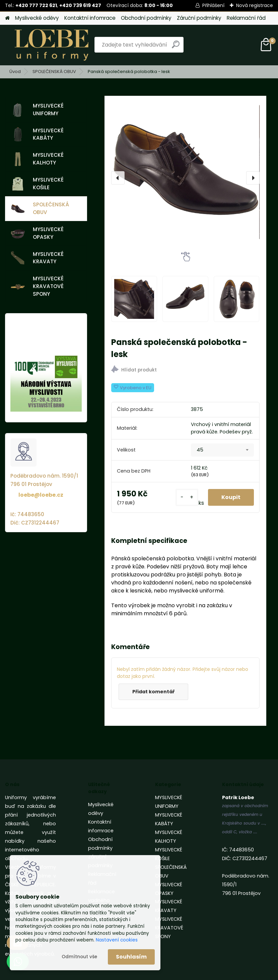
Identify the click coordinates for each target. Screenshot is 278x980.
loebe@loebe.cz (41, 495)
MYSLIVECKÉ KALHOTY (37, 159)
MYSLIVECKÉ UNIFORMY (37, 110)
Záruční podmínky (199, 18)
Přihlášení (213, 5)
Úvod (15, 72)
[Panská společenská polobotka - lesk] (185, 178)
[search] (176, 47)
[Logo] (51, 45)
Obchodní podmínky (146, 18)
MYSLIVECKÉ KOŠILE (37, 184)
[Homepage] (7, 18)
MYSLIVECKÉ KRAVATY (37, 258)
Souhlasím (131, 957)
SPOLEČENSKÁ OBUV (54, 72)
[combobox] (222, 450)
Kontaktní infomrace (90, 18)
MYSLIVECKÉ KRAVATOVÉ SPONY (37, 286)
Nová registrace (255, 5)
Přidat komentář (153, 692)
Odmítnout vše (79, 957)
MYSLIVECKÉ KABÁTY (37, 134)
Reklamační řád (246, 18)
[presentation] (118, 178)
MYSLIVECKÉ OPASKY (37, 233)
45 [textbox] (200, 450)
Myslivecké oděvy (37, 18)
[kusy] (187, 497)
